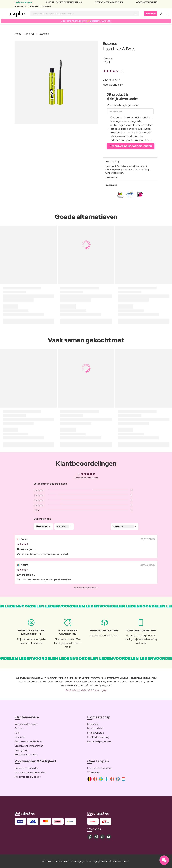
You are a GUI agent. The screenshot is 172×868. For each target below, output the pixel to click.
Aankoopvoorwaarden (27, 768)
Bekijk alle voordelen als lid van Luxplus (86, 690)
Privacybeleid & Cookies (28, 777)
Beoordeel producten (99, 741)
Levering (20, 737)
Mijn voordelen (95, 728)
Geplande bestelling (98, 737)
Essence (44, 34)
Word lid (150, 14)
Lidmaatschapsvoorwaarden (30, 772)
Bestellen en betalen (26, 755)
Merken (30, 34)
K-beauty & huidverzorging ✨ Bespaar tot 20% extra (86, 21)
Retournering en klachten (29, 741)
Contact (19, 728)
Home (18, 34)
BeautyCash (21, 750)
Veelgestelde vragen (26, 724)
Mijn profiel (93, 724)
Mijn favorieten (96, 733)
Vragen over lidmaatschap (29, 746)
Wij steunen (94, 772)
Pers (17, 733)
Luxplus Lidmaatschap (100, 768)
